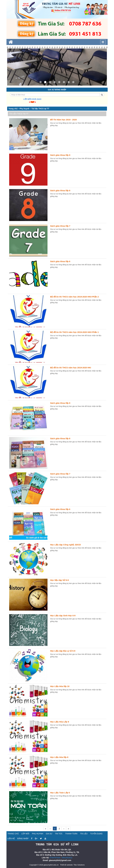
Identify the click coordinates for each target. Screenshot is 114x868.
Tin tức (59, 834)
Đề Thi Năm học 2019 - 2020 (63, 120)
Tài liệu (84, 834)
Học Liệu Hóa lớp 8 (59, 757)
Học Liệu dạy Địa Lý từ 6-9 (63, 651)
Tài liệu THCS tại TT (40, 109)
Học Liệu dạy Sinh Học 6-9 (63, 616)
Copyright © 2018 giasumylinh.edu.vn (44, 865)
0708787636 (55, 857)
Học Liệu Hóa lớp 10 (60, 686)
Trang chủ (13, 109)
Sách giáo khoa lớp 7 (60, 226)
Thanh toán (71, 834)
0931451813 (67, 857)
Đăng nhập (23, 838)
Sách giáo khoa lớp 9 (60, 155)
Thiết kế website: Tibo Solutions (72, 865)
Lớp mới (25, 834)
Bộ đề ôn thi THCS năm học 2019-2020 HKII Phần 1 (74, 332)
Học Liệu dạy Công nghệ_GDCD (65, 545)
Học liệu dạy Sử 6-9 (59, 580)
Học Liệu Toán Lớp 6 (60, 793)
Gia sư (49, 834)
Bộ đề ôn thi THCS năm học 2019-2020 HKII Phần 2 (74, 297)
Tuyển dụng (96, 834)
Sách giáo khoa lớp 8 (60, 190)
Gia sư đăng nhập (57, 90)
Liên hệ (11, 838)
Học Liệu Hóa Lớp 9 (60, 722)
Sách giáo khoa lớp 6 (60, 261)
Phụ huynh (24, 109)
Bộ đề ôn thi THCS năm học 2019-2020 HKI (71, 368)
